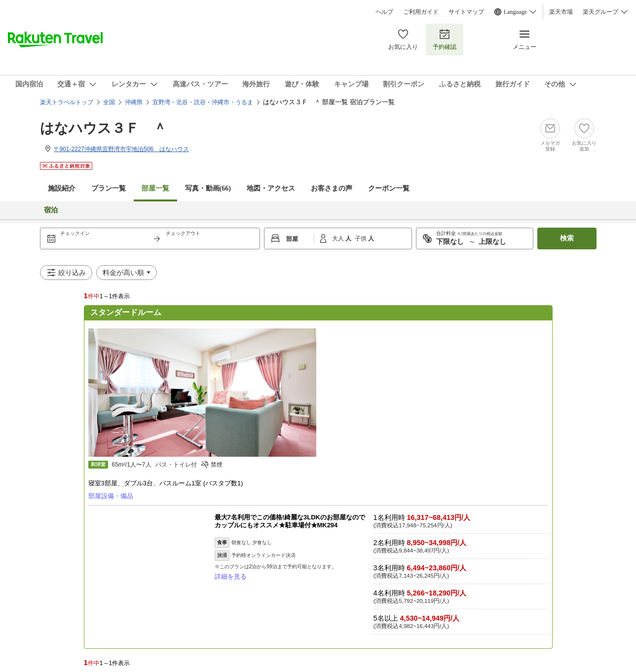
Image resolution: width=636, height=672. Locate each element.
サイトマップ (466, 12)
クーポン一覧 (389, 188)
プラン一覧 (109, 188)
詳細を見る (231, 576)
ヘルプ (384, 12)
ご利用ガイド (421, 12)
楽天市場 (561, 12)
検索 (567, 238)
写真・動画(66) (208, 188)
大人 (339, 238)
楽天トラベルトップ (67, 102)
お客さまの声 (332, 188)
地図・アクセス (271, 188)
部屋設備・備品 (111, 496)
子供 (361, 238)
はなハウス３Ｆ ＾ (103, 128)
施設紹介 (62, 188)
